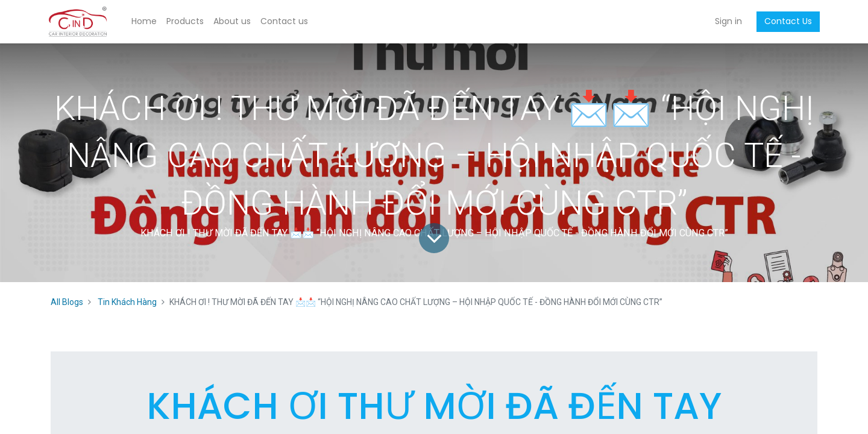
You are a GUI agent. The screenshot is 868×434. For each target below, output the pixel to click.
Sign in (726, 21)
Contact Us (786, 21)
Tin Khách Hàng (127, 302)
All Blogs (67, 302)
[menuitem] (146, 22)
